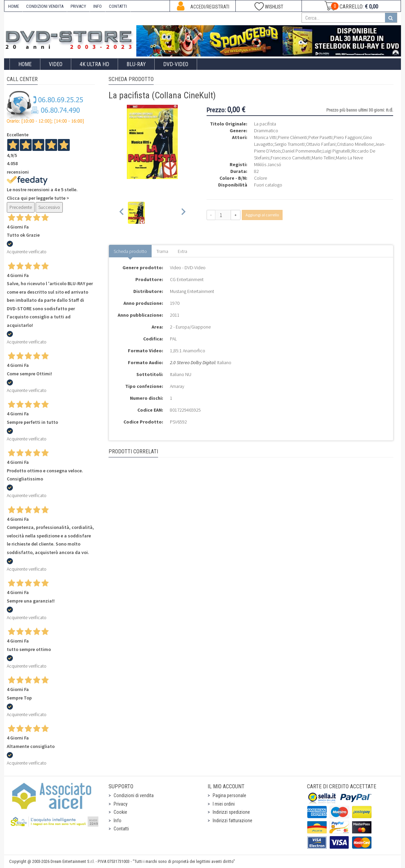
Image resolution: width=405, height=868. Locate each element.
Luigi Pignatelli (336, 151)
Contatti (121, 829)
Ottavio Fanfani (321, 144)
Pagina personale (229, 795)
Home (25, 64)
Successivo (49, 207)
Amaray (177, 386)
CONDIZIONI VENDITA (45, 6)
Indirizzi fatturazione (233, 821)
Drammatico (266, 131)
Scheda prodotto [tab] (130, 251)
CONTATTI (118, 6)
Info (118, 821)
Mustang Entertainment (192, 291)
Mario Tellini (323, 158)
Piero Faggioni (348, 137)
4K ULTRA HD (94, 64)
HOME (14, 6)
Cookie (120, 812)
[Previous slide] (122, 213)
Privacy (121, 804)
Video (56, 64)
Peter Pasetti (320, 137)
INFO (98, 6)
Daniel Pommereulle (302, 151)
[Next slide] (183, 213)
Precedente (21, 207)
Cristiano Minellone (355, 144)
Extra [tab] (182, 251)
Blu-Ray (136, 64)
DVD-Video (176, 64)
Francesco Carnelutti (291, 158)
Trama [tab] (162, 251)
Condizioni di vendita (134, 795)
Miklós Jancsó (268, 164)
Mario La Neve (349, 158)
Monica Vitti (265, 137)
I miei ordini (224, 804)
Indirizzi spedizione (231, 812)
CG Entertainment (187, 279)
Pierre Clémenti (292, 137)
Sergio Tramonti (290, 144)
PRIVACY (78, 6)
